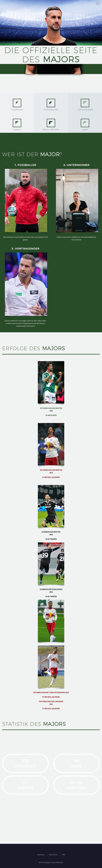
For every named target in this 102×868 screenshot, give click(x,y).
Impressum (41, 855)
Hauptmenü (98, 3)
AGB (63, 855)
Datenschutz (53, 855)
